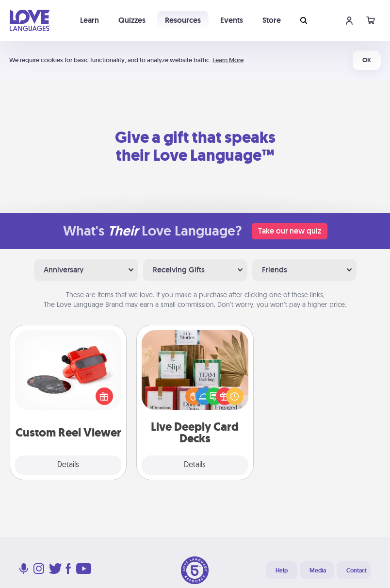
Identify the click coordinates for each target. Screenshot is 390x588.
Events (232, 20)
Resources (183, 20)
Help (282, 571)
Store (272, 20)
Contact (357, 571)
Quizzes (132, 20)
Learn (89, 20)
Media (318, 571)
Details (68, 465)
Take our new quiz (290, 231)
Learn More (228, 60)
